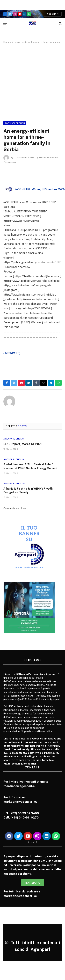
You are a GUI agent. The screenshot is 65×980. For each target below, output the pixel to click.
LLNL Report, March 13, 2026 (23, 444)
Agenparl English (15, 123)
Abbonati (53, 14)
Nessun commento (48, 158)
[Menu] (5, 23)
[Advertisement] (32, 82)
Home (6, 42)
